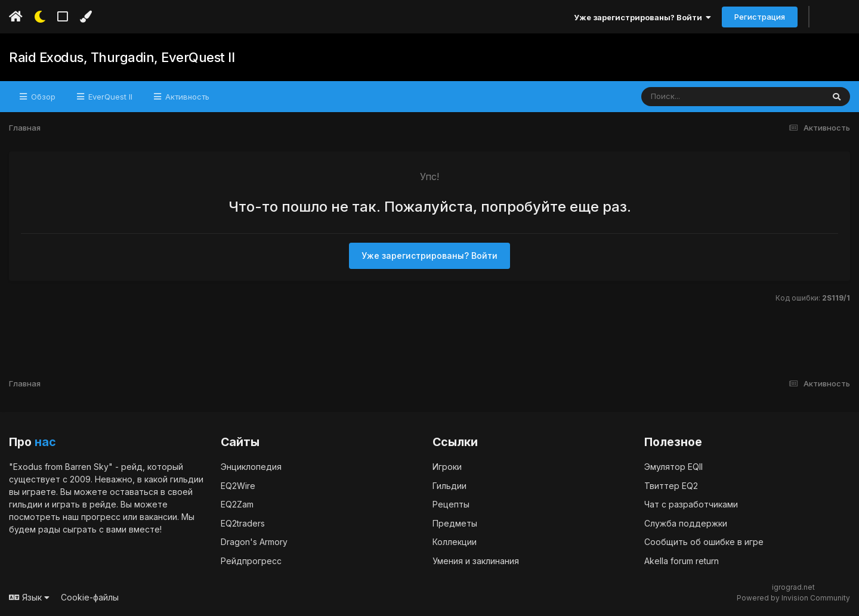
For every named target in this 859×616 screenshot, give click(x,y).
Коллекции (455, 542)
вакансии (158, 517)
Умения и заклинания (476, 561)
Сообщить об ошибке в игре (704, 542)
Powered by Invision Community (793, 598)
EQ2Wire (238, 486)
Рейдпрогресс (251, 561)
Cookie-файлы (90, 597)
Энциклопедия (251, 467)
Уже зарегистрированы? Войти (642, 17)
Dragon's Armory (254, 542)
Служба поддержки (686, 523)
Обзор (42, 97)
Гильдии (449, 486)
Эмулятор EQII (673, 467)
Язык (29, 597)
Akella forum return (682, 561)
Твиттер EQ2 (671, 486)
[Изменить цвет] (86, 17)
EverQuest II (109, 97)
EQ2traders (243, 523)
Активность (186, 97)
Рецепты (451, 504)
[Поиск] (710, 97)
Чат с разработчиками (691, 504)
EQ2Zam (237, 504)
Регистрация (760, 17)
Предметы (455, 523)
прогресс (101, 517)
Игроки (447, 467)
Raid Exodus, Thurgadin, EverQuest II (122, 57)
